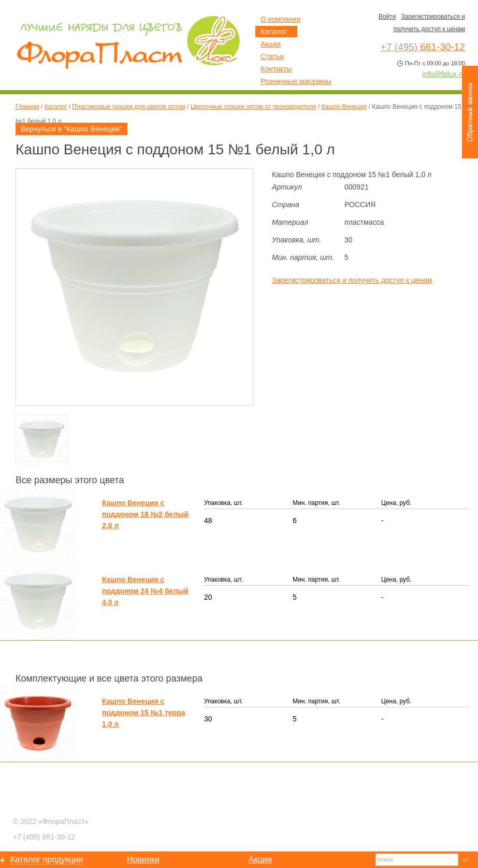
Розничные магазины (296, 81)
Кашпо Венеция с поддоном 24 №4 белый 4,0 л (145, 591)
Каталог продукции (47, 859)
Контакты (276, 69)
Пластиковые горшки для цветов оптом (128, 107)
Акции (271, 44)
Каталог (56, 107)
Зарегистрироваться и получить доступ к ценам (352, 280)
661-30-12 (44, 837)
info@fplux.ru (444, 74)
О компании (280, 19)
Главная (27, 107)
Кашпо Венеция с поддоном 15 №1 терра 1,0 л (144, 713)
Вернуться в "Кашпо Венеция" (71, 129)
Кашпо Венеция (344, 107)
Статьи (272, 56)
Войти (387, 17)
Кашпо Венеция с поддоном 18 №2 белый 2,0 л (145, 514)
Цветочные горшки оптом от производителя (254, 107)
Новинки (143, 859)
